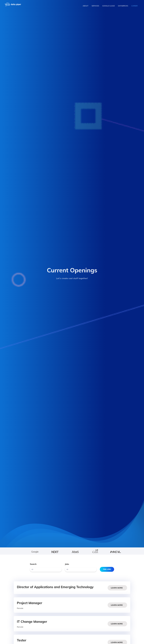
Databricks (123, 6)
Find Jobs (107, 569)
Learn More (117, 588)
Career (134, 6)
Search (33, 564)
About (86, 6)
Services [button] (95, 6)
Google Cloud (109, 6)
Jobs (67, 564)
